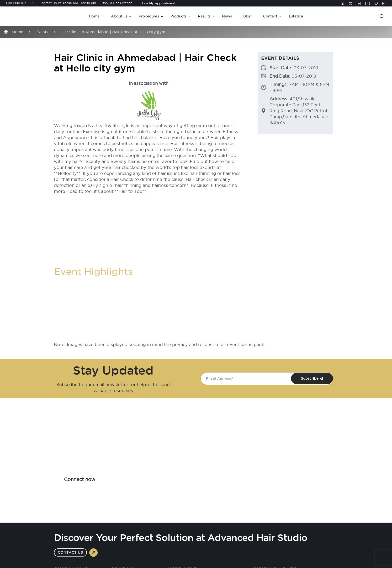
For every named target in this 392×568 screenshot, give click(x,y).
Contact (270, 16)
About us (119, 16)
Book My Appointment (158, 3)
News (227, 16)
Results (204, 16)
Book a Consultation (117, 3)
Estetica (296, 16)
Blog (247, 16)
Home (94, 16)
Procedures (149, 16)
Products (178, 16)
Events (42, 32)
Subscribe (312, 379)
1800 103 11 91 (23, 3)
